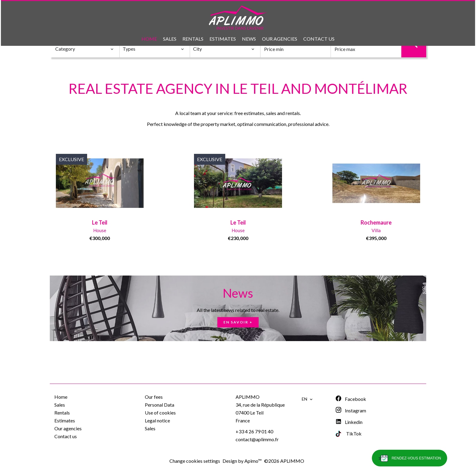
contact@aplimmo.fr (257, 439)
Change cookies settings (195, 461)
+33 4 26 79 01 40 (254, 431)
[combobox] (85, 49)
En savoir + (238, 322)
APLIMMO (248, 397)
